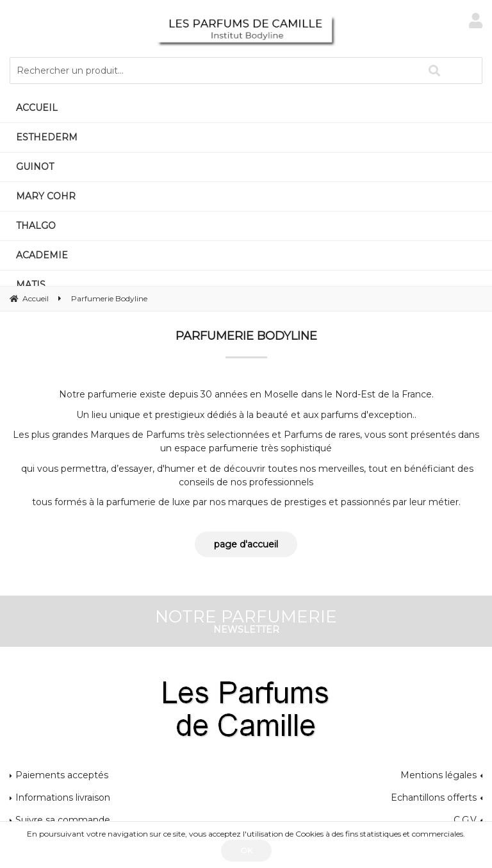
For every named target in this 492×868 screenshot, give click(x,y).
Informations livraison (63, 797)
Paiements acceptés (62, 775)
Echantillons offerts (434, 797)
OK (246, 850)
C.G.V (465, 820)
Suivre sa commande (63, 820)
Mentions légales (439, 775)
